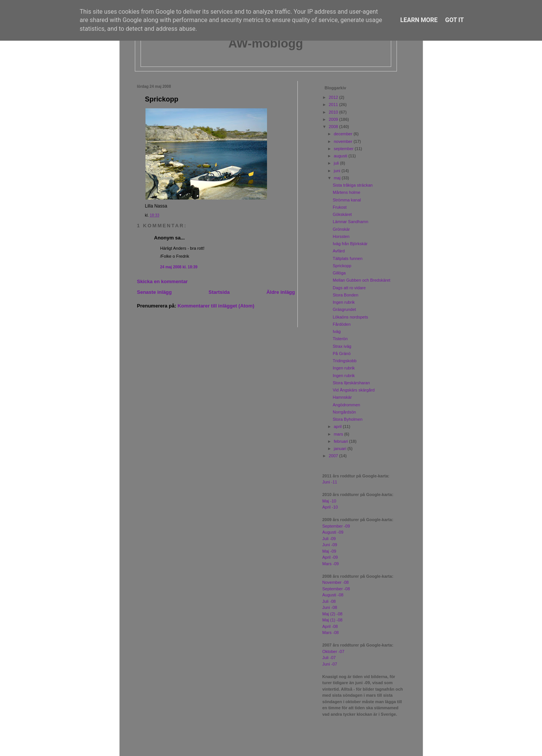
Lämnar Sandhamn (351, 222)
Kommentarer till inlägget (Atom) (216, 306)
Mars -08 (331, 632)
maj (338, 178)
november (344, 141)
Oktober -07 (333, 651)
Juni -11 (330, 482)
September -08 (336, 589)
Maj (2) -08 (333, 614)
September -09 (336, 526)
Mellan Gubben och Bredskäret (362, 280)
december (344, 134)
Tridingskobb (345, 361)
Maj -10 (329, 501)
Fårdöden (342, 324)
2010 (334, 112)
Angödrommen (346, 405)
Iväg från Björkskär (350, 244)
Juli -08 (329, 601)
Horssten (341, 236)
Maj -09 (329, 551)
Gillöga (339, 273)
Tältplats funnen (348, 258)
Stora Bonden (345, 295)
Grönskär (341, 229)
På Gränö (342, 353)
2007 (334, 456)
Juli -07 (329, 658)
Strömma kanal (347, 200)
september (344, 149)
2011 (334, 105)
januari (341, 449)
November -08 (336, 582)
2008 (334, 127)
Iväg (337, 331)
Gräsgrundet (344, 309)
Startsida (219, 292)
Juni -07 (330, 664)
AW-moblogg (266, 43)
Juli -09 (329, 539)
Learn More (419, 20)
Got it (454, 20)
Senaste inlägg (155, 292)
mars (339, 434)
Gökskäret (342, 214)
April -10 (330, 507)
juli (337, 163)
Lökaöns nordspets (350, 317)
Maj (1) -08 (333, 620)
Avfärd (339, 251)
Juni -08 (330, 607)
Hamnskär (342, 397)
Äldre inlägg (280, 292)
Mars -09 (331, 564)
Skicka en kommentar (163, 281)
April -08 (330, 626)
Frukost (340, 207)
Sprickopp (162, 99)
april (338, 426)
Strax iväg (342, 346)
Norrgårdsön (344, 412)
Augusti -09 (333, 532)
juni (338, 171)
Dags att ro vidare (349, 288)
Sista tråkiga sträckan (353, 185)
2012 (334, 97)
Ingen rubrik (344, 302)
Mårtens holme (347, 192)
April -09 (330, 557)
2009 (334, 119)
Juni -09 (330, 545)
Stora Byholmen (348, 419)
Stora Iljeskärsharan (351, 383)
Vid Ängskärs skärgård (354, 390)
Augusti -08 (333, 595)
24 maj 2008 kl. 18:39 (179, 267)
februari (341, 441)
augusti (341, 156)
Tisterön (340, 339)
